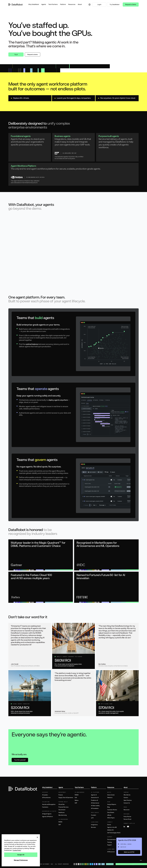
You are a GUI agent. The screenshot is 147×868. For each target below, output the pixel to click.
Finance (61, 795)
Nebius (77, 800)
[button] (34, 4)
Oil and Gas (62, 804)
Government (62, 810)
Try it (16, 54)
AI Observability (95, 806)
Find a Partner (127, 817)
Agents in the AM (112, 827)
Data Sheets (111, 812)
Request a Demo (131, 4)
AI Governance (95, 803)
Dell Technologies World (114, 833)
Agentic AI (94, 795)
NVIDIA (60, 822)
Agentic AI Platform (47, 817)
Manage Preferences (21, 860)
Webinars (110, 798)
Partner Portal (127, 819)
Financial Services (63, 807)
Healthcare (62, 812)
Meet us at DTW (129, 852)
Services (93, 827)
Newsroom (127, 810)
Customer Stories (112, 810)
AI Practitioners (46, 798)
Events (109, 825)
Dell (76, 798)
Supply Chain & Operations (66, 798)
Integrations (94, 825)
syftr (92, 818)
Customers (45, 807)
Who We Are (127, 795)
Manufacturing (63, 815)
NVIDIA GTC (111, 830)
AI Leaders (45, 795)
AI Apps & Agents (47, 814)
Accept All (21, 855)
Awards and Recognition (49, 804)
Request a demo (33, 54)
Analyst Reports (112, 804)
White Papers (111, 818)
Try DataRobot (114, 4)
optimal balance (32, 344)
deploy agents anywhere (58, 400)
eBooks (109, 815)
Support (109, 845)
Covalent (94, 815)
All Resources (111, 852)
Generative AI (95, 798)
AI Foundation (95, 808)
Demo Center (111, 795)
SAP (60, 825)
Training (109, 842)
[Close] (37, 837)
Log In (99, 4)
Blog (109, 807)
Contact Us (127, 803)
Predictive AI (94, 800)
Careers (126, 798)
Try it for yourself (20, 760)
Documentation (112, 839)
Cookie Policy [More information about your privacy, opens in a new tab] (17, 850)
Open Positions (128, 800)
